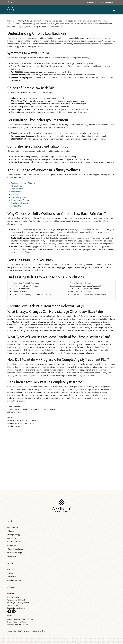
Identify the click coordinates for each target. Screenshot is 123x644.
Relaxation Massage (15, 553)
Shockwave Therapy (20, 203)
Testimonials (12, 577)
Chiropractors (17, 189)
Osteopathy (16, 206)
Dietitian (15, 194)
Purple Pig (42, 631)
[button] (114, 10)
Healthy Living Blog (14, 580)
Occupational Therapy (20, 200)
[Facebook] (9, 611)
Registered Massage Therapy (23, 183)
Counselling (12, 545)
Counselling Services (20, 197)
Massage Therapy (14, 535)
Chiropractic (12, 531)
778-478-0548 (13, 605)
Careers (10, 573)
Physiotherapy (17, 186)
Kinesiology (16, 192)
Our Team (11, 569)
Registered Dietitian (15, 542)
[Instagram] (14, 611)
